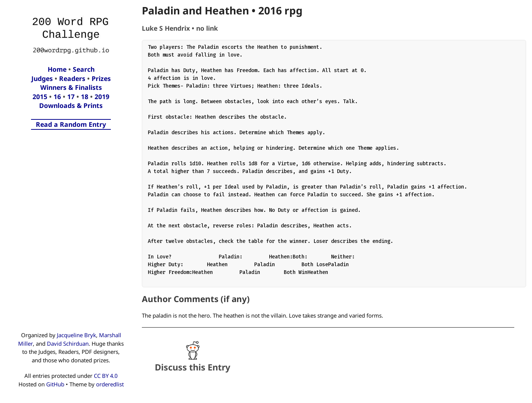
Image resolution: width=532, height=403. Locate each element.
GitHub (55, 384)
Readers (72, 78)
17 (71, 96)
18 (85, 96)
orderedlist (110, 384)
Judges (42, 78)
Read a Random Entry (71, 124)
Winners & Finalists (71, 87)
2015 (40, 96)
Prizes (101, 78)
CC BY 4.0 (106, 376)
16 (57, 96)
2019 (102, 96)
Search (84, 69)
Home (57, 69)
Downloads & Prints (71, 105)
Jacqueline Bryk (76, 335)
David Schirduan (68, 343)
